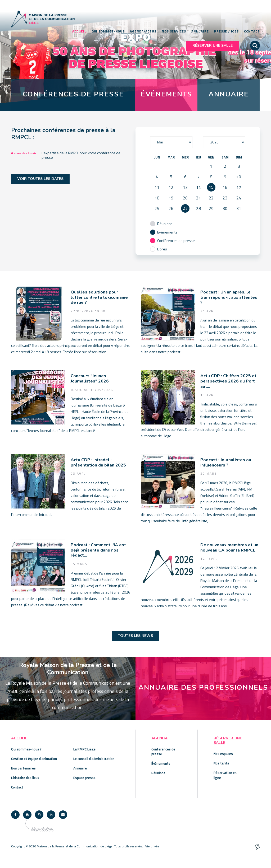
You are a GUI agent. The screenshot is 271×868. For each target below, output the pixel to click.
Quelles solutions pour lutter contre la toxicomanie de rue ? (99, 298)
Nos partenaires (23, 768)
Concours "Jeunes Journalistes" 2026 (90, 379)
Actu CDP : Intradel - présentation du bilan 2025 (98, 463)
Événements (161, 763)
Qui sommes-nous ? (26, 749)
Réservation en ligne (225, 775)
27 (185, 208)
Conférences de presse (163, 752)
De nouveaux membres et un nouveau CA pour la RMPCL (229, 548)
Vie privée (152, 846)
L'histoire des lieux (25, 778)
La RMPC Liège (84, 749)
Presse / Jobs (226, 31)
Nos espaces (223, 754)
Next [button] (260, 55)
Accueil (79, 31)
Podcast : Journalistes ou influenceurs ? (226, 463)
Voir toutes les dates (40, 179)
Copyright (18, 846)
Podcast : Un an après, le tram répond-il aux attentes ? (229, 298)
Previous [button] (11, 55)
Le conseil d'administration (94, 759)
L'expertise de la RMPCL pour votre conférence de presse (81, 155)
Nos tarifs (221, 763)
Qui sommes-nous (108, 31)
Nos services (174, 31)
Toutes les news (135, 636)
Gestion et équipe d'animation (34, 759)
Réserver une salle (213, 46)
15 (211, 187)
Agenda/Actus (143, 31)
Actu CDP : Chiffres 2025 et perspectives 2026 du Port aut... (228, 382)
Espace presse (84, 778)
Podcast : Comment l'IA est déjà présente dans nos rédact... (98, 550)
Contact (252, 31)
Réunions (158, 773)
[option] (135, 55)
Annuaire (200, 31)
